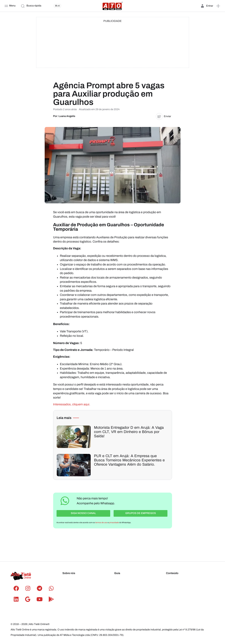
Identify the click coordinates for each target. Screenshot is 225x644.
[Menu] (10, 6)
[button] (218, 6)
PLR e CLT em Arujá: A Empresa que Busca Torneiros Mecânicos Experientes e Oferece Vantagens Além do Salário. (129, 460)
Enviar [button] (164, 116)
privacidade (114, 522)
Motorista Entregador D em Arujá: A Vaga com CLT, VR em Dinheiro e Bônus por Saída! (129, 432)
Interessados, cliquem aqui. (72, 404)
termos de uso (101, 522)
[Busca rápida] (42, 6)
